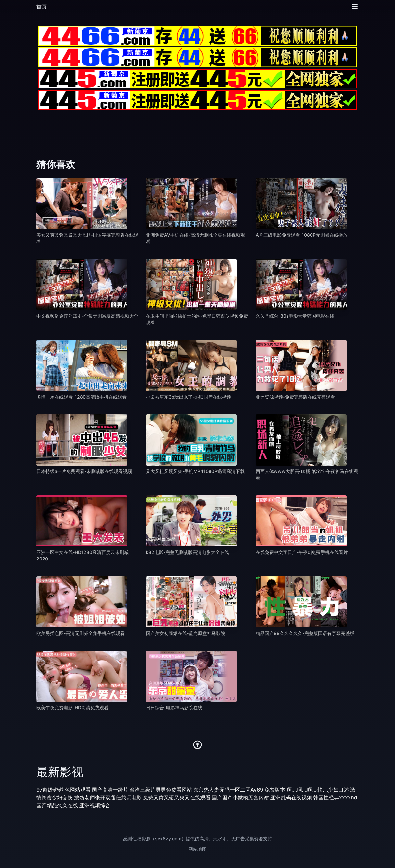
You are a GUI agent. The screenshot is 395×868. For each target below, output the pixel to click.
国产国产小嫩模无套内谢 (240, 797)
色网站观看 (78, 790)
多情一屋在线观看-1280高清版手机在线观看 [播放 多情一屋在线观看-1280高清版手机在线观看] (82, 397)
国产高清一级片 (110, 790)
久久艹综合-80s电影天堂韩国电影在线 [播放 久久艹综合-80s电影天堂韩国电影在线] (295, 316)
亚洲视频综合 (95, 805)
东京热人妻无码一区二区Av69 (228, 790)
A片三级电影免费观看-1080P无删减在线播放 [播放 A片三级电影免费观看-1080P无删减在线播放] (302, 235)
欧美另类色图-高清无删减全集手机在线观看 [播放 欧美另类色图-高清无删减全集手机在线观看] (81, 633)
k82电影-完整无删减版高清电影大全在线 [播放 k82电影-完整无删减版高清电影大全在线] (187, 552)
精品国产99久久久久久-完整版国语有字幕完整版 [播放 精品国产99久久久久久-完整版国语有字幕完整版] (305, 633)
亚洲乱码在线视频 (291, 797)
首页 (42, 7)
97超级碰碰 (50, 790)
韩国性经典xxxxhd (335, 797)
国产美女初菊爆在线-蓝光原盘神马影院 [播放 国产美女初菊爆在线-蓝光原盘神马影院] (185, 633)
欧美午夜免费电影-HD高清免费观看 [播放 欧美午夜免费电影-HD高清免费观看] (72, 708)
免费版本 (275, 790)
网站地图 (197, 849)
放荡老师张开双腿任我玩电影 (108, 797)
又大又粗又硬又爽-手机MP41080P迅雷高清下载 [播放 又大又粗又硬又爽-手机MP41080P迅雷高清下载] (195, 471)
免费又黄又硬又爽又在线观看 (177, 797)
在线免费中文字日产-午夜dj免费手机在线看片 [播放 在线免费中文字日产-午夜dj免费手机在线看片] (302, 552)
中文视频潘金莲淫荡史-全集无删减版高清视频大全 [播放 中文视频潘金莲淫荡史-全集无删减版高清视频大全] (87, 316)
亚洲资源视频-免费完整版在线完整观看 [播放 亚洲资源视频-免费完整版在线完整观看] (295, 397)
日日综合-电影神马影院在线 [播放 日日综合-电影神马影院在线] (174, 708)
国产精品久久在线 (57, 805)
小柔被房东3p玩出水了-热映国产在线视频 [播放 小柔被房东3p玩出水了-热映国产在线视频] (188, 397)
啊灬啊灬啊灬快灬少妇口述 (318, 790)
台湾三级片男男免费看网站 (161, 790)
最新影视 (60, 772)
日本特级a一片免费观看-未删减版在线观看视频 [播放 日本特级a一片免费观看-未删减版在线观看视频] (84, 471)
